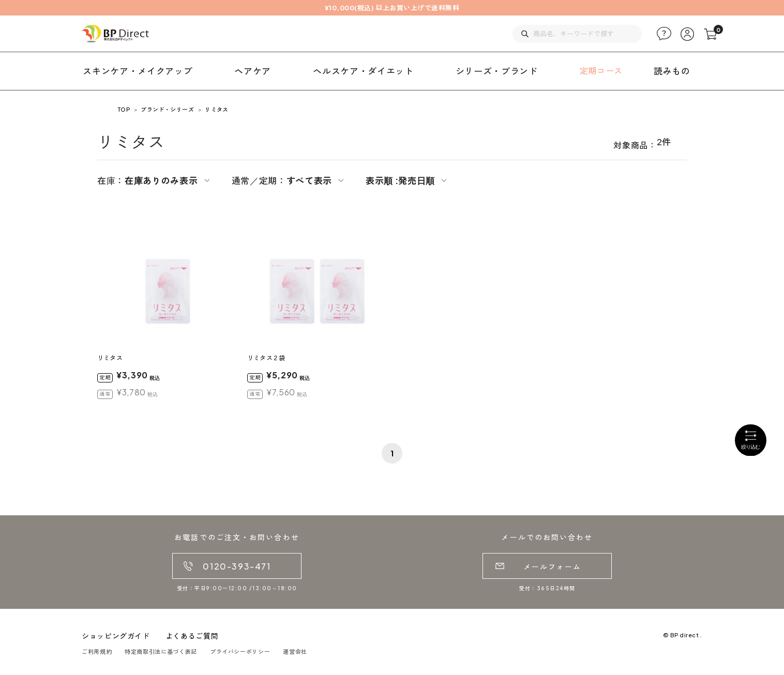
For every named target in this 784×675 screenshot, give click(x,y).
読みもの (672, 71)
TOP (124, 109)
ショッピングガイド (116, 636)
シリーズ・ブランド (497, 71)
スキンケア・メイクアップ (138, 71)
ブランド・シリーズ (167, 109)
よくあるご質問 (192, 636)
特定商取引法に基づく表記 (161, 651)
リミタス (217, 109)
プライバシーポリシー (240, 651)
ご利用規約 (97, 651)
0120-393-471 (237, 566)
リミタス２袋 (266, 358)
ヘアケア (253, 71)
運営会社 (295, 651)
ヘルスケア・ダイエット (363, 71)
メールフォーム (553, 566)
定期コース (601, 71)
